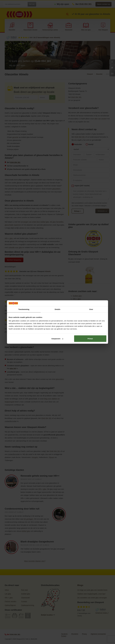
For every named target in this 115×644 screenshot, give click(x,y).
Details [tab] (57, 309)
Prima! (90, 339)
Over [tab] (91, 309)
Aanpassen (57, 339)
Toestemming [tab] (24, 309)
